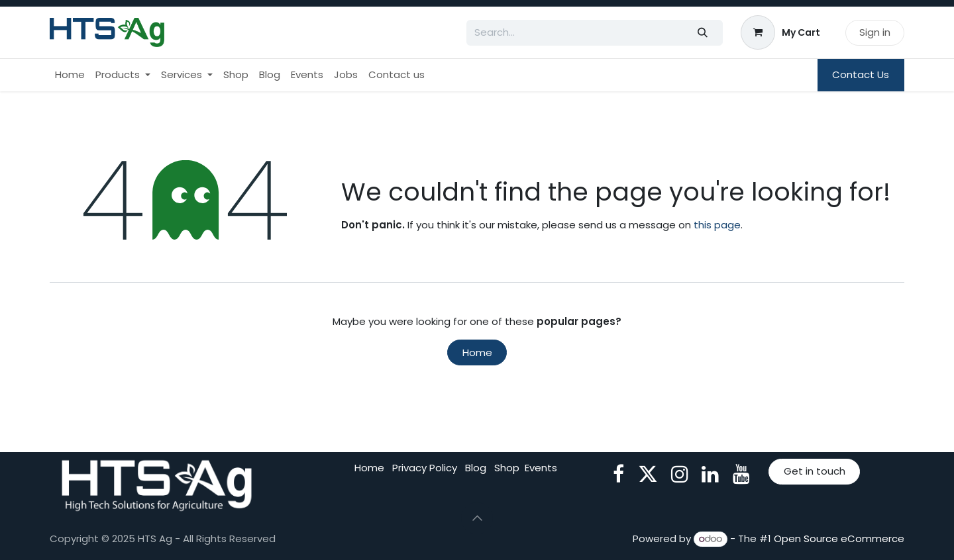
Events (541, 468)
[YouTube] (741, 474)
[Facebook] (618, 474)
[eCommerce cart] (781, 32)
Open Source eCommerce (839, 538)
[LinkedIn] (710, 474)
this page (717, 225)
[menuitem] (70, 75)
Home (477, 352)
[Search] (703, 33)
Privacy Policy (425, 468)
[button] (477, 518)
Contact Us (861, 74)
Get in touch (815, 471)
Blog (476, 468)
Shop (507, 468)
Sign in (875, 32)
